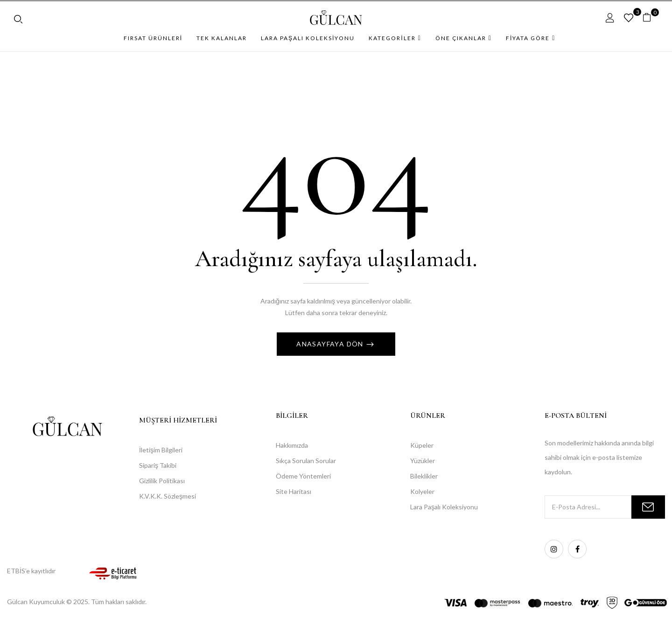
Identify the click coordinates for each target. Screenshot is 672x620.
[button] (650, 18)
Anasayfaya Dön (331, 344)
